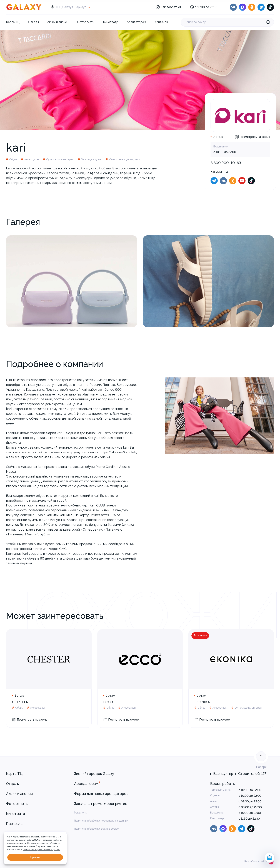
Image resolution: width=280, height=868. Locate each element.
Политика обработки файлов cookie (96, 829)
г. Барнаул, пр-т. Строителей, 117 (238, 774)
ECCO (108, 702)
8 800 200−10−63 (226, 163)
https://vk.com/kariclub (118, 452)
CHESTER (20, 702)
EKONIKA (202, 702)
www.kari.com (56, 452)
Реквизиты (81, 813)
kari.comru (219, 171)
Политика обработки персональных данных (101, 821)
